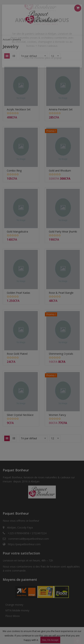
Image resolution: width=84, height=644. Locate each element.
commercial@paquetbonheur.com (29, 539)
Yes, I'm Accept (50, 640)
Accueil (7, 39)
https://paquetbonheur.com (24, 544)
